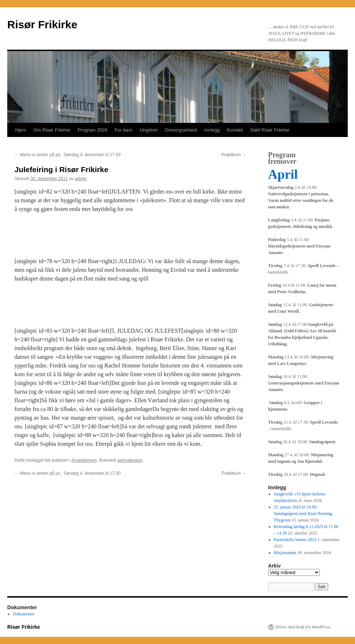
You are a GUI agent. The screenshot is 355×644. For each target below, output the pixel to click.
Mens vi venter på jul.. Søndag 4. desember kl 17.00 (68, 155)
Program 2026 (92, 130)
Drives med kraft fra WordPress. (303, 627)
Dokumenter (24, 614)
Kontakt (235, 130)
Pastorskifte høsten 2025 (295, 540)
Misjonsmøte (285, 553)
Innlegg (212, 130)
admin (81, 179)
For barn (124, 130)
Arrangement (84, 460)
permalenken (130, 460)
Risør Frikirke (42, 24)
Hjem (21, 130)
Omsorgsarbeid (181, 130)
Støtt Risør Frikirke (270, 130)
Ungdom (149, 130)
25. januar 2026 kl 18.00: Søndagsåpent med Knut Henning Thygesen (303, 514)
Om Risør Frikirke (52, 130)
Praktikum (234, 155)
